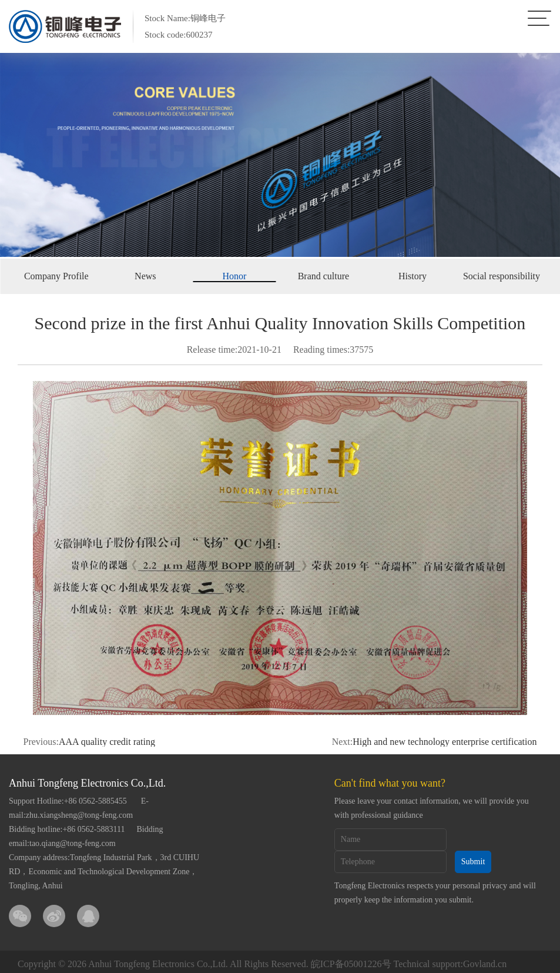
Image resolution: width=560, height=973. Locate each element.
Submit (473, 862)
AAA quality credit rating (107, 742)
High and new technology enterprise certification (445, 742)
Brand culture (324, 276)
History (413, 276)
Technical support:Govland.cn (450, 964)
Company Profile (56, 276)
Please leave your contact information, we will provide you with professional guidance (432, 808)
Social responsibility (502, 276)
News (145, 276)
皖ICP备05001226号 (351, 964)
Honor (234, 276)
